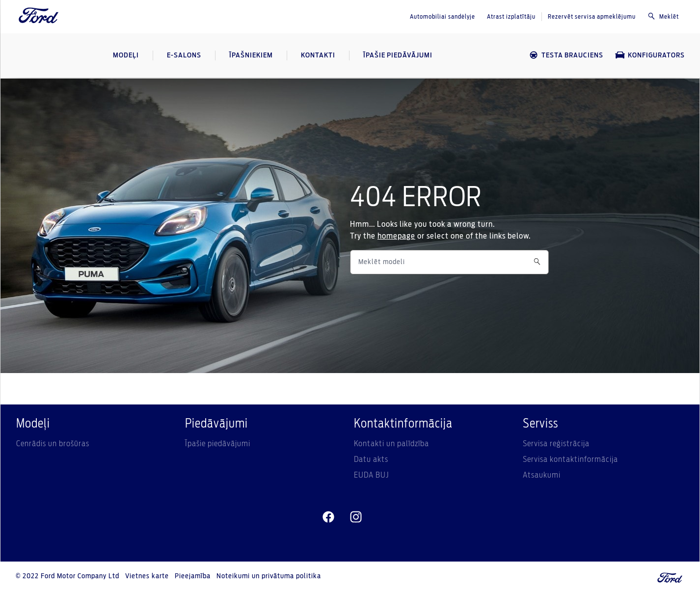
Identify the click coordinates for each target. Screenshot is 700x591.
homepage (396, 236)
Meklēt (663, 16)
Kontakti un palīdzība (391, 444)
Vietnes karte (147, 576)
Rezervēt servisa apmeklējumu (592, 17)
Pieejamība (193, 576)
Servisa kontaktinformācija (570, 459)
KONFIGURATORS (650, 55)
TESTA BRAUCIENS (566, 55)
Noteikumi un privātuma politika (269, 576)
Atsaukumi (542, 475)
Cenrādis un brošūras (53, 444)
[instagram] (356, 517)
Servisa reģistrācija (556, 444)
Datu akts (371, 459)
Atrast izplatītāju (511, 17)
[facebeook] (328, 517)
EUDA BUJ (371, 475)
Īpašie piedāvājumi (218, 444)
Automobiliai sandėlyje (443, 17)
